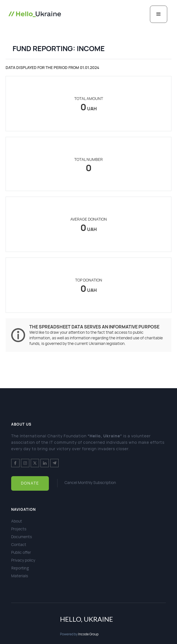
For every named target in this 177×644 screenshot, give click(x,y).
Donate (30, 483)
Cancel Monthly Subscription (90, 482)
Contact (19, 544)
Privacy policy (23, 560)
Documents (21, 537)
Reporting (20, 568)
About (17, 521)
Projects (19, 529)
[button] (159, 14)
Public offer (21, 552)
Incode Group (88, 634)
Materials (20, 576)
